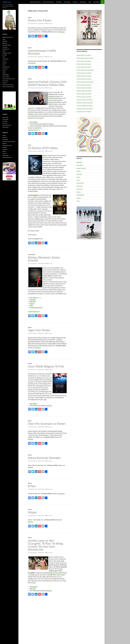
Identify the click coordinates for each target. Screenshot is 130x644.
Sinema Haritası (6, 77)
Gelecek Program (67, 2)
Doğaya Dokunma (81, 168)
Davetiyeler (5, 47)
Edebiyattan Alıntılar (7, 53)
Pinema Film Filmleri (40, 20)
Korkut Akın (5, 121)
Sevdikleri (5, 147)
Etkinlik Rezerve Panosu (8, 37)
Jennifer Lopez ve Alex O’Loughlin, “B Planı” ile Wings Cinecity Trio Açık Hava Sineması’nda (46, 545)
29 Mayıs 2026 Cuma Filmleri (84, 97)
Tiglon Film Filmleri (39, 330)
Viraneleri (5, 153)
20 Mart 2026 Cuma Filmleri (84, 64)
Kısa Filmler (80, 189)
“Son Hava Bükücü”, (33, 195)
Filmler (90, 2)
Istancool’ (51, 96)
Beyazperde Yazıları (7, 45)
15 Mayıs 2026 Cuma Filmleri (84, 94)
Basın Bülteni (33, 122)
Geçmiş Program (83, 2)
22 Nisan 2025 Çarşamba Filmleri (85, 82)
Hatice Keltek (5, 119)
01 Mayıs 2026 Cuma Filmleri (84, 88)
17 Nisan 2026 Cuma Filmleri (84, 79)
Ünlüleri (4, 151)
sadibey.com (7, 2)
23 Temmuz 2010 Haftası (43, 148)
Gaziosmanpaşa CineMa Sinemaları (42, 52)
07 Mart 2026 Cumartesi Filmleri (85, 58)
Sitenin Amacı (5, 81)
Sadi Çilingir (42, 23)
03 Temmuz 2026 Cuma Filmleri (85, 103)
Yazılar (29, 145)
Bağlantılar (5, 41)
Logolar (4, 73)
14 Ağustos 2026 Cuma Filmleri (85, 109)
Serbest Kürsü (6, 127)
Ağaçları (4, 136)
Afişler (4, 39)
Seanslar (30, 17)
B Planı (32, 486)
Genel (78, 180)
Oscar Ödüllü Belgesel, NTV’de (46, 366)
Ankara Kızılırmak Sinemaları (44, 458)
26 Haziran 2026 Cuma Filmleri (85, 100)
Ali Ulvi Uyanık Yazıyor (36, 307)
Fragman (32, 303)
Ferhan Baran (5, 117)
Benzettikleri (80, 165)
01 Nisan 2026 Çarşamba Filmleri (85, 70)
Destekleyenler (6, 49)
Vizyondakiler (59, 2)
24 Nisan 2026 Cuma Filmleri (84, 85)
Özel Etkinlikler (80, 195)
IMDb (31, 305)
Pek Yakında (75, 2)
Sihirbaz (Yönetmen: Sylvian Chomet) (44, 259)
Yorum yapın (50, 23)
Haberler (30, 79)
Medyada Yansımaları (7, 145)
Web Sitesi (33, 301)
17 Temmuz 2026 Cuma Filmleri (85, 106)
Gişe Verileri (80, 186)
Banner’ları (5, 138)
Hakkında (5, 63)
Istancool (51, 102)
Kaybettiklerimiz (6, 67)
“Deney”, (45, 155)
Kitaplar (79, 192)
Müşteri (32, 512)
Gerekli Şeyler (80, 183)
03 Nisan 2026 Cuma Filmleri (84, 73)
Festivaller (79, 174)
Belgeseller (79, 162)
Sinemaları (5, 149)
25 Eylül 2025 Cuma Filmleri (84, 112)
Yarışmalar (5, 83)
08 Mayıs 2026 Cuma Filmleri (84, 91)
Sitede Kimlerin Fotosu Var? (8, 79)
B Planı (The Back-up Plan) (56, 573)
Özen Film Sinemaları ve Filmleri (47, 424)
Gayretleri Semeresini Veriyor (9, 142)
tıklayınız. (62, 32)
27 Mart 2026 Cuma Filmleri (84, 67)
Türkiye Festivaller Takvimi (8, 87)
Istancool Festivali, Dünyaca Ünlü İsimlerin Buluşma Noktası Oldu (47, 83)
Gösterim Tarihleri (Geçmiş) (35, 2)
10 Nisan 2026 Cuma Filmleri (84, 76)
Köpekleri (5, 144)
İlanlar (4, 65)
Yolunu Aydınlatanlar (7, 157)
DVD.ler (79, 171)
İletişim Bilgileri (96, 2)
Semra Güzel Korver (7, 125)
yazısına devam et (34, 130)
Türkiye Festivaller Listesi (8, 85)
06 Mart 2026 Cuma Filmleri (84, 55)
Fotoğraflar (33, 300)
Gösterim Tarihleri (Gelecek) (48, 2)
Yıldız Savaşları (6, 155)
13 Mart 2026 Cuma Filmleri (84, 61)
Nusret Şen (5, 123)
